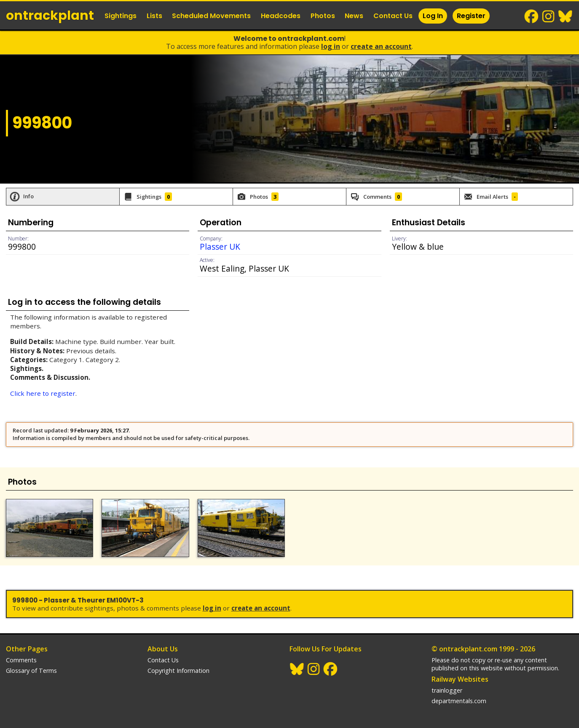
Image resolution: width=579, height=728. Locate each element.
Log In (433, 16)
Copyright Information (178, 671)
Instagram (549, 16)
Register (471, 16)
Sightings (121, 16)
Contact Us (393, 16)
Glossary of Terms (31, 671)
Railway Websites (460, 679)
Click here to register (43, 393)
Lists (154, 16)
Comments (21, 660)
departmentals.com (459, 701)
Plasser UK (220, 247)
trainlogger (447, 690)
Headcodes (281, 16)
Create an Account (381, 46)
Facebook (532, 16)
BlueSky (566, 16)
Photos (323, 16)
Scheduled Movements (211, 16)
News (354, 16)
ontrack (50, 16)
